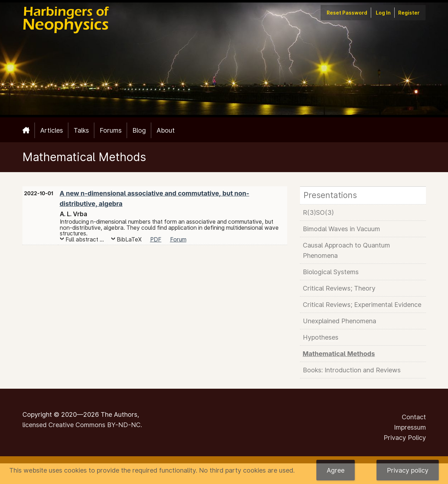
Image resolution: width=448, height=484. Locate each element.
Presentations (330, 195)
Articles (52, 130)
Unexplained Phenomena (339, 321)
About (166, 130)
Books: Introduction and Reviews (352, 370)
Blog (139, 130)
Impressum (410, 427)
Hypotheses (321, 337)
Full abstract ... (85, 240)
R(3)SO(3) (318, 212)
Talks (81, 130)
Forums (111, 130)
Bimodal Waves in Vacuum (341, 229)
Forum (178, 240)
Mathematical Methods (339, 354)
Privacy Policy (405, 438)
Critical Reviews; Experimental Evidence (362, 305)
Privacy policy (408, 470)
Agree (336, 470)
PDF (156, 240)
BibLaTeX (129, 240)
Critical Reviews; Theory (339, 288)
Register (409, 13)
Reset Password (347, 13)
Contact (414, 417)
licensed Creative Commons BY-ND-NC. (82, 425)
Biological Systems (331, 272)
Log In (383, 13)
